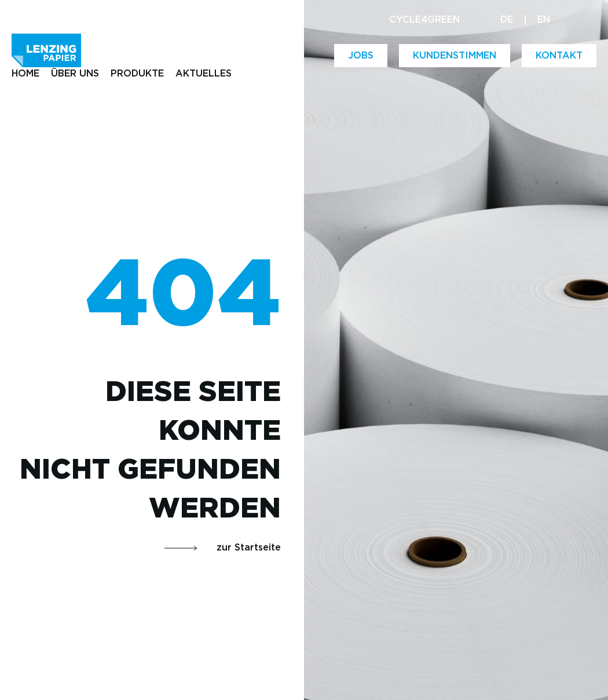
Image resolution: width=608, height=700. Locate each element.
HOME (25, 74)
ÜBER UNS (75, 74)
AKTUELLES (204, 74)
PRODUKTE (137, 74)
